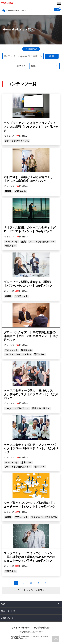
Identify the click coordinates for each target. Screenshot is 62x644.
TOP (3, 604)
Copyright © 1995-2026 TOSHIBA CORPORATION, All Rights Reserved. (31, 637)
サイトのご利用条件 (21, 628)
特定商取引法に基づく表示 (31, 632)
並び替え (21, 66)
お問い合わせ (7, 618)
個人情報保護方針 (42, 628)
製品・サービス (8, 611)
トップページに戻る (34, 590)
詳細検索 (33, 49)
